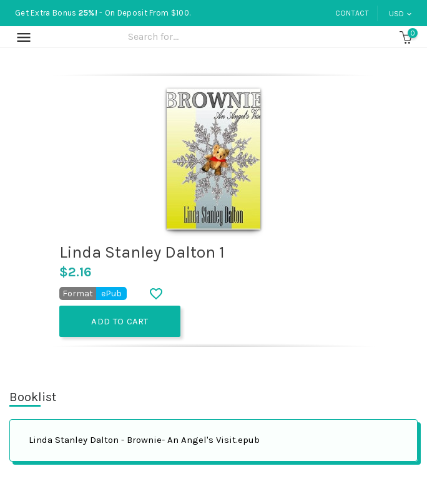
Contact (352, 13)
